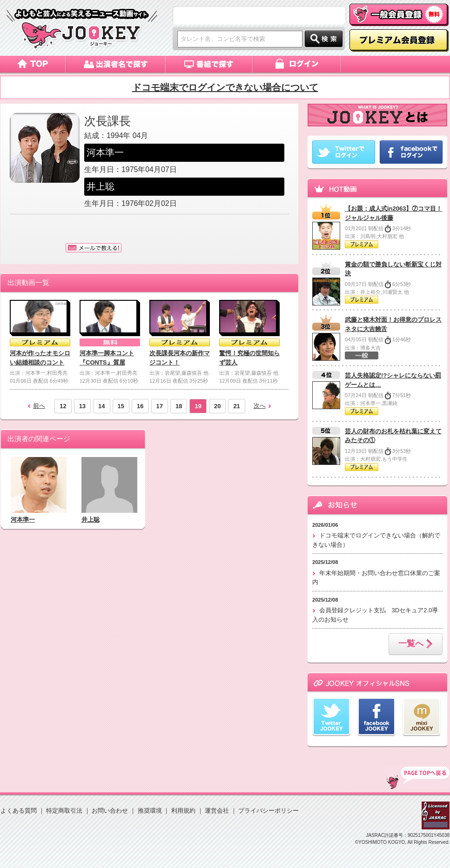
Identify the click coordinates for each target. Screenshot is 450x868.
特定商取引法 (64, 811)
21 (236, 406)
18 (179, 406)
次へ (260, 406)
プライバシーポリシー (269, 811)
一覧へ (416, 644)
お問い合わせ (110, 811)
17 (160, 406)
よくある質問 (19, 811)
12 (63, 406)
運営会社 (217, 811)
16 (140, 406)
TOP (418, 778)
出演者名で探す (116, 64)
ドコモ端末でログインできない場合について (225, 87)
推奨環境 (150, 811)
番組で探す (209, 64)
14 (101, 406)
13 (82, 406)
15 (121, 406)
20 (217, 406)
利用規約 (183, 811)
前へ (39, 406)
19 (198, 406)
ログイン (298, 64)
